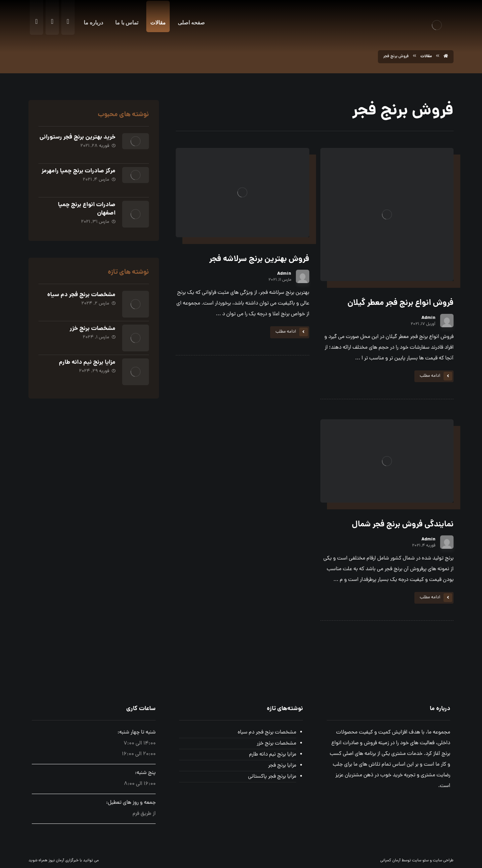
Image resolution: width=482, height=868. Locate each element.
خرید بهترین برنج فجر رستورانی (77, 137)
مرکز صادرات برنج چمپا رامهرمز (78, 171)
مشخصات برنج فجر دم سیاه (81, 295)
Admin (428, 318)
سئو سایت (420, 861)
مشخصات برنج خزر (93, 329)
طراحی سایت (443, 861)
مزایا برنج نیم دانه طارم (87, 363)
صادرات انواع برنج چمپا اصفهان (87, 209)
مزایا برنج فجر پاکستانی (272, 777)
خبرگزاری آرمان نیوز (64, 861)
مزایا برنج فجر (282, 766)
